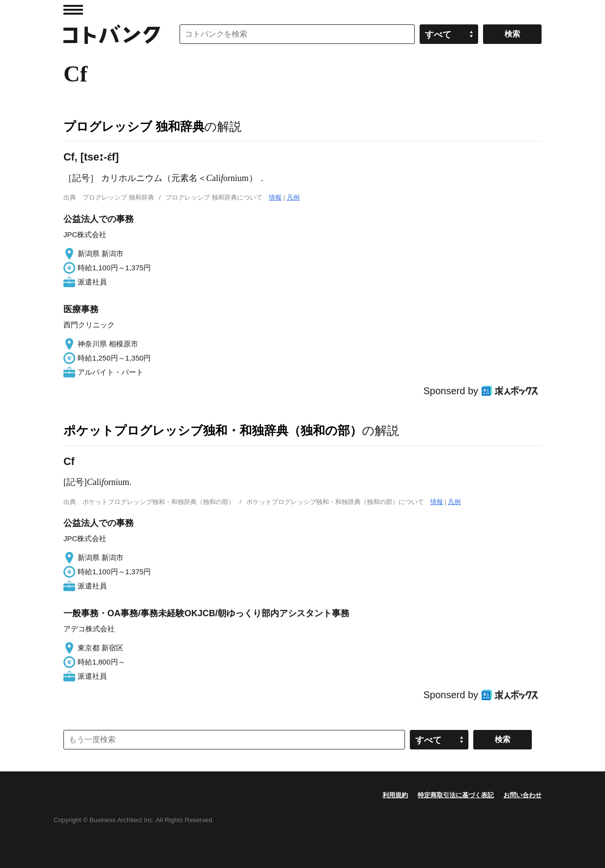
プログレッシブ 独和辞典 (134, 126)
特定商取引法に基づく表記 (456, 795)
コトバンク (112, 34)
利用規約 (395, 795)
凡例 (293, 197)
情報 (275, 197)
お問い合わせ (523, 795)
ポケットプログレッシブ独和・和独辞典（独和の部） (213, 430)
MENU (73, 10)
